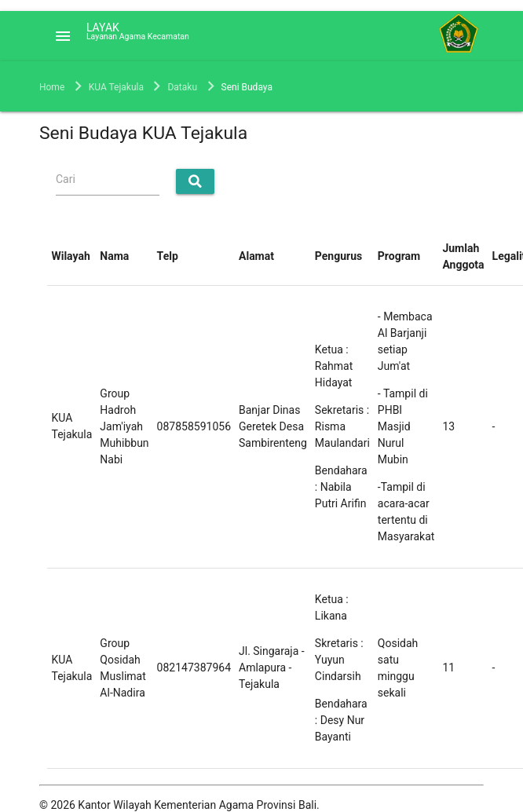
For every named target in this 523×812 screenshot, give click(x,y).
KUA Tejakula (116, 87)
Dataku (182, 87)
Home (52, 87)
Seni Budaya (247, 87)
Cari (66, 179)
